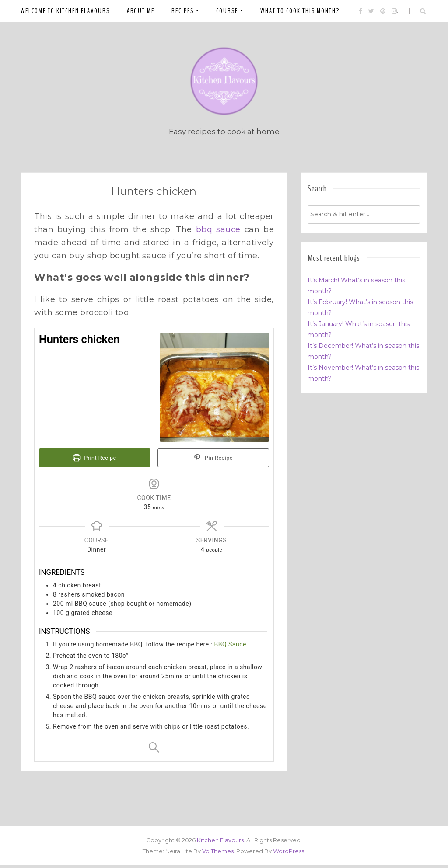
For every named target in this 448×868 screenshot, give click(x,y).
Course (227, 11)
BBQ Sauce (230, 647)
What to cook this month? (300, 11)
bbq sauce (218, 233)
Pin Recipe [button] (213, 461)
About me (141, 11)
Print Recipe (94, 461)
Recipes (183, 11)
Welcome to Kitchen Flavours (65, 11)
